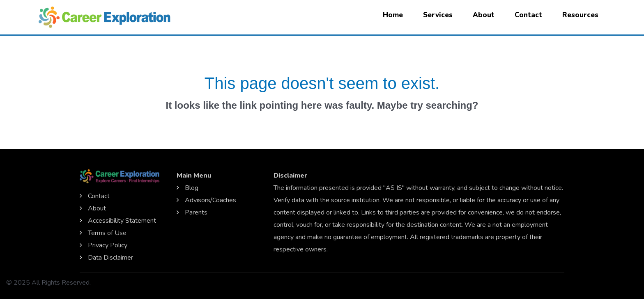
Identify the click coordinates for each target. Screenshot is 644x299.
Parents (196, 212)
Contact (528, 15)
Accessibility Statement (122, 221)
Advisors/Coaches (210, 200)
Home (393, 15)
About (484, 15)
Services (438, 15)
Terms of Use (107, 233)
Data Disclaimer (110, 258)
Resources (580, 15)
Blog (192, 188)
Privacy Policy (108, 245)
